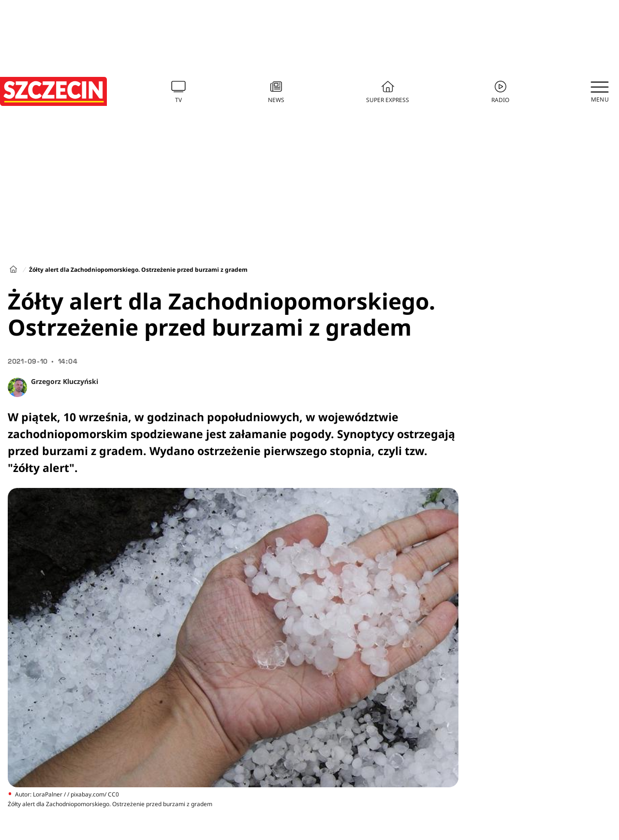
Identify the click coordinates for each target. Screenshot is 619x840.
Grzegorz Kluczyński (65, 381)
